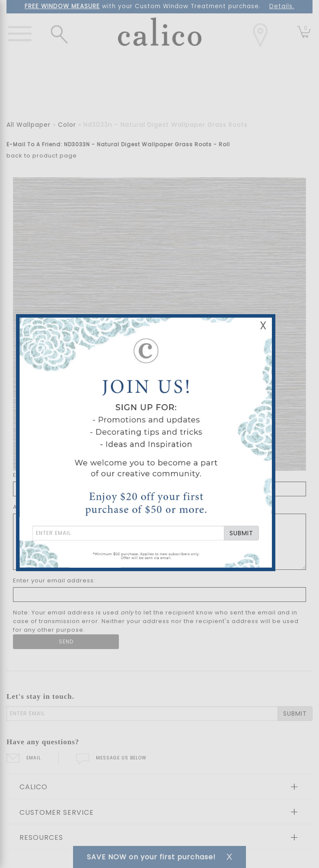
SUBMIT (241, 533)
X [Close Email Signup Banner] (263, 326)
